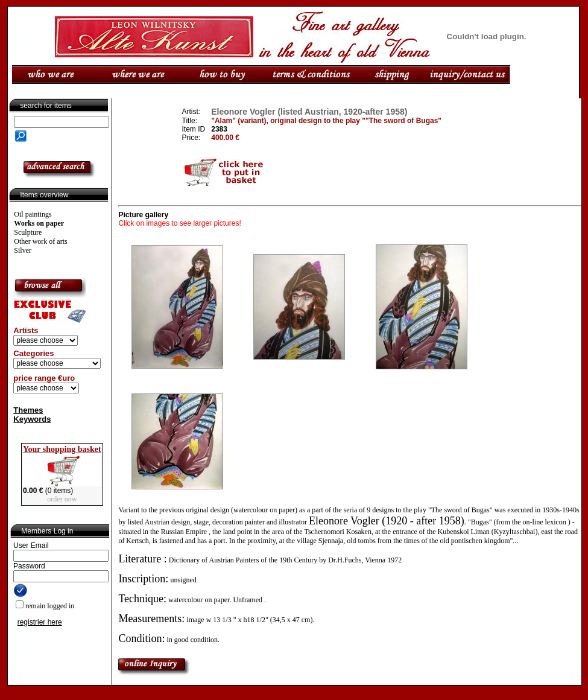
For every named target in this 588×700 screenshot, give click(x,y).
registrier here (40, 622)
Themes (28, 410)
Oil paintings (33, 214)
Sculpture (28, 232)
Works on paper (39, 223)
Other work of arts (40, 241)
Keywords (32, 419)
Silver (23, 250)
